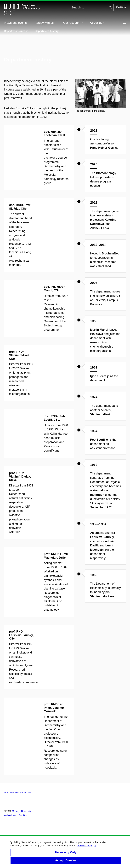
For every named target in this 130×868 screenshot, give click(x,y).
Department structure (16, 31)
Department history (47, 31)
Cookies (23, 815)
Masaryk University (22, 811)
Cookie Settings (86, 849)
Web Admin (10, 815)
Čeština (121, 7)
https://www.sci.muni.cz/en (17, 793)
